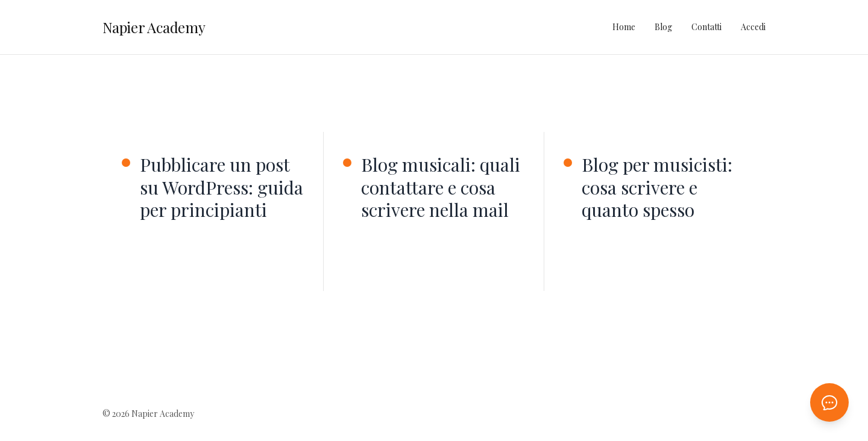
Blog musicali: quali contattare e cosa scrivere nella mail (441, 188)
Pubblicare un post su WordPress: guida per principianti (222, 188)
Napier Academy (154, 27)
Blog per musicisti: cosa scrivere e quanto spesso (657, 188)
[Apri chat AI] (829, 402)
